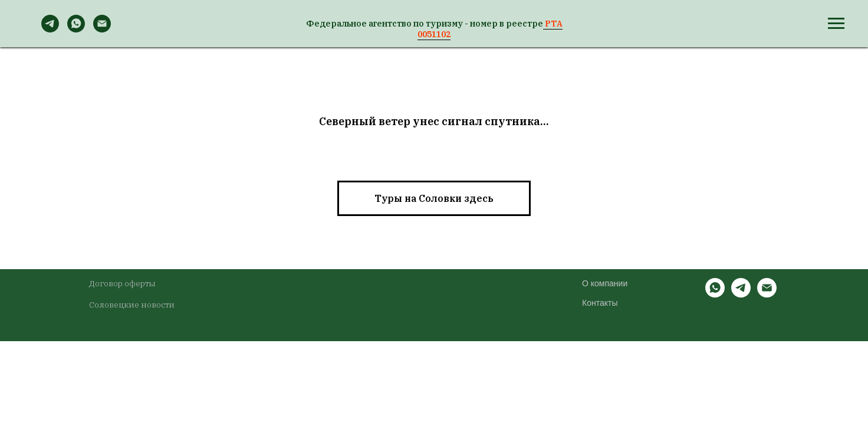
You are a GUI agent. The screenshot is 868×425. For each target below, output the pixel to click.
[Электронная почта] (767, 294)
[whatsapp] (715, 294)
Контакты (600, 303)
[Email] (102, 29)
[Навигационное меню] (836, 24)
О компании (605, 283)
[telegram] (741, 294)
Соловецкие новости (132, 305)
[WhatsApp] (76, 29)
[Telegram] (50, 29)
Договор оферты (122, 283)
